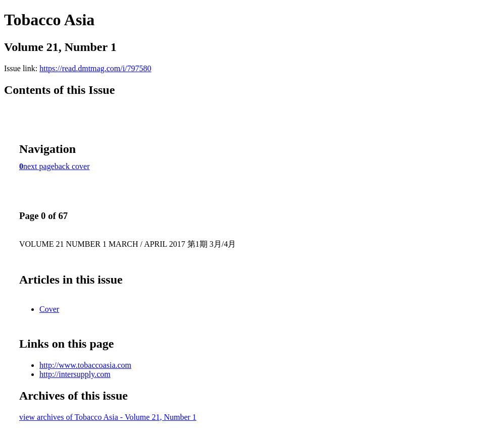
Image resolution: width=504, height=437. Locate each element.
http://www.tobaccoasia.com (85, 365)
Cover (49, 309)
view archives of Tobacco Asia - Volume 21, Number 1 (108, 417)
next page (39, 166)
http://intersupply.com (75, 374)
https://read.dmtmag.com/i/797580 (95, 68)
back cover (72, 166)
